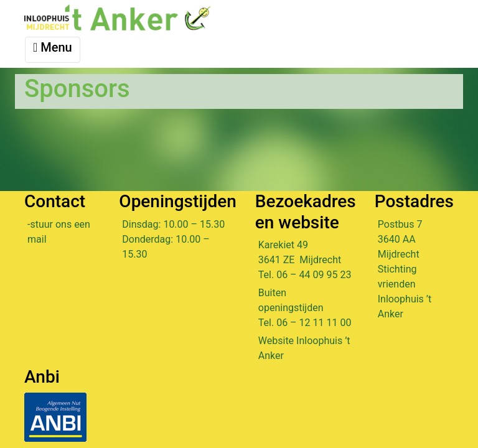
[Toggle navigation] (53, 50)
